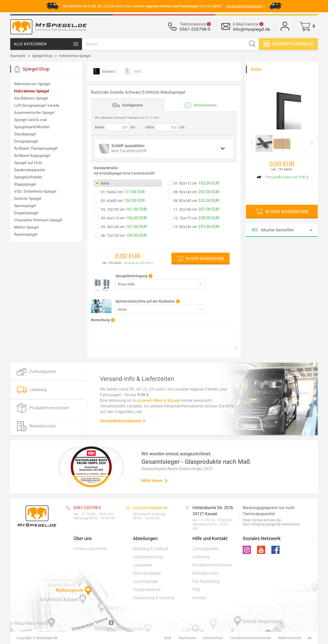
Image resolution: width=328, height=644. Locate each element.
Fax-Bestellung (206, 581)
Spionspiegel (25, 206)
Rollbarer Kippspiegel (32, 156)
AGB (168, 638)
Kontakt (199, 598)
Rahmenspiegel (147, 573)
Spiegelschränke (28, 177)
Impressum (187, 638)
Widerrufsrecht (290, 638)
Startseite (18, 56)
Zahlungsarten (206, 549)
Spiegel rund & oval (30, 120)
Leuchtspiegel (145, 581)
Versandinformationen (123, 421)
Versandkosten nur (281, 177)
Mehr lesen (155, 481)
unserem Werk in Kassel (158, 400)
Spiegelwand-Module (32, 127)
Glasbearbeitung (148, 557)
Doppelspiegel (26, 213)
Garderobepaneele (30, 170)
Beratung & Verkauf (150, 549)
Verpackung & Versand (153, 598)
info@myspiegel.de (252, 29)
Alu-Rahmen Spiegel (31, 98)
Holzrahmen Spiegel (75, 56)
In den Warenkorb (205, 259)
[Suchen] (252, 44)
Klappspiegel (25, 184)
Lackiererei (143, 565)
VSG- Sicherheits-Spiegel (35, 191)
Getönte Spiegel (28, 199)
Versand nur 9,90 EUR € (138, 263)
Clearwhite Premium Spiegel (38, 220)
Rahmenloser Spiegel (32, 84)
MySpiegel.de (47, 638)
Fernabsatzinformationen (250, 638)
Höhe (150, 127)
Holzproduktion (147, 590)
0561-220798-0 (195, 29)
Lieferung (201, 557)
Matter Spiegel (27, 227)
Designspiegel (26, 141)
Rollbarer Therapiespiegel (36, 148)
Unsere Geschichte (90, 549)
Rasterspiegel (26, 234)
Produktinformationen (212, 565)
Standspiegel (25, 134)
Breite (99, 127)
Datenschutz (213, 638)
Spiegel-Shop (42, 56)
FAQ (196, 590)
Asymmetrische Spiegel (34, 113)
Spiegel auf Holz (28, 163)
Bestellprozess (206, 573)
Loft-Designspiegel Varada (37, 105)
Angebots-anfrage (288, 44)
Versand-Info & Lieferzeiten (137, 379)
